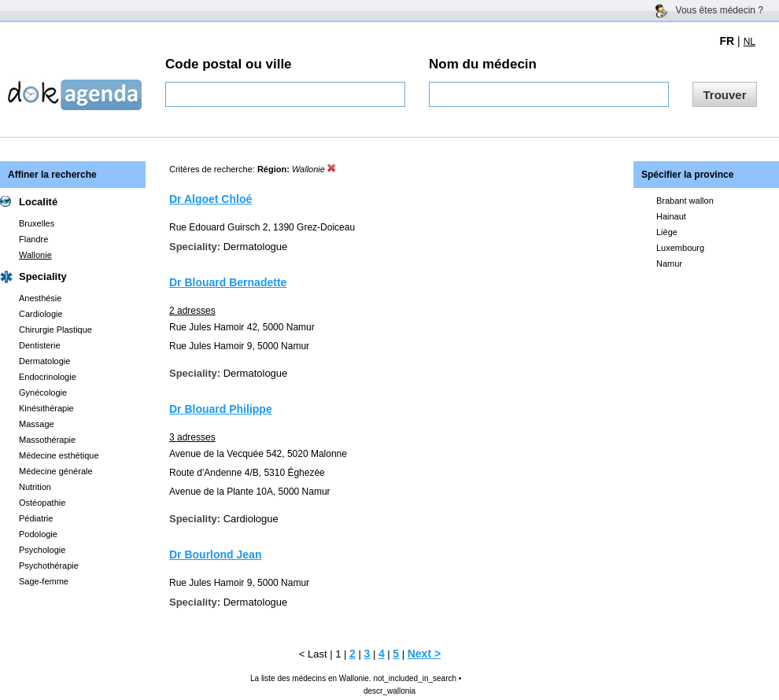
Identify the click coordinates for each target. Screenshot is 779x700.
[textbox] (285, 94)
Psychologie (42, 550)
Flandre (33, 239)
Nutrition (35, 487)
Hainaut (671, 216)
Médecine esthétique (59, 455)
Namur (669, 263)
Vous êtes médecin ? (720, 10)
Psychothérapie (49, 566)
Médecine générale (56, 471)
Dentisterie (40, 345)
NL (749, 42)
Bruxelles (37, 223)
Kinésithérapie (46, 408)
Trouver (724, 95)
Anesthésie (40, 298)
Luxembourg (680, 248)
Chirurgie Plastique (55, 330)
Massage (37, 424)
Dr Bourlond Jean (215, 554)
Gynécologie (43, 392)
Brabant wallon (685, 201)
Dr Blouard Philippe (221, 409)
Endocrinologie (48, 377)
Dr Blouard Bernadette (228, 282)
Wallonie (35, 255)
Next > (424, 654)
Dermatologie (44, 361)
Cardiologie (41, 314)
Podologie (38, 534)
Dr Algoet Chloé (210, 199)
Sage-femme (44, 581)
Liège (667, 232)
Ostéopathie (42, 503)
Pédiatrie (36, 518)
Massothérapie (47, 440)
